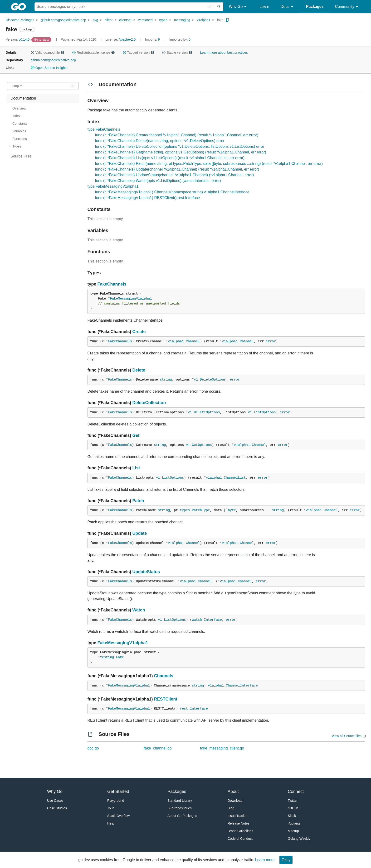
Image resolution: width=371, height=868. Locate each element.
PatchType (201, 510)
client (109, 20)
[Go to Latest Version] (42, 39)
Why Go (239, 7)
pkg (95, 20)
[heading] (20, 7)
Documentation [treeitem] (23, 98)
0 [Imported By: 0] (180, 39)
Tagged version (138, 52)
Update (139, 533)
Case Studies (57, 808)
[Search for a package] (125, 7)
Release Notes (239, 823)
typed (163, 20)
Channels (164, 676)
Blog (231, 808)
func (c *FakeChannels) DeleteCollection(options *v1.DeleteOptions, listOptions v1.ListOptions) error (179, 146)
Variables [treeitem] (19, 131)
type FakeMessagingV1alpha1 (113, 186)
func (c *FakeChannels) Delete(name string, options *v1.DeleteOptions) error (160, 141)
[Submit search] (219, 7)
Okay (286, 860)
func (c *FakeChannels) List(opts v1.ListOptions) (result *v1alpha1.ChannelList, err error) (170, 158)
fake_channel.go (158, 748)
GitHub (293, 808)
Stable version (177, 52)
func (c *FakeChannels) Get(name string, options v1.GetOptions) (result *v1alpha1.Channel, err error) (180, 152)
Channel (193, 341)
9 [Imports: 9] (153, 39)
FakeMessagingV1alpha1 (131, 299)
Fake (120, 657)
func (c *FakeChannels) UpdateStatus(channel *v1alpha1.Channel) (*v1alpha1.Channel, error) (174, 175)
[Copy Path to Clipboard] (227, 20)
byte (232, 510)
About (233, 792)
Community (347, 7)
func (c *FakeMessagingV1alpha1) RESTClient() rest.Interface (147, 198)
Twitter (293, 801)
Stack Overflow (118, 816)
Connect (296, 792)
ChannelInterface (242, 686)
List (136, 468)
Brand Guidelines (240, 831)
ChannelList (235, 478)
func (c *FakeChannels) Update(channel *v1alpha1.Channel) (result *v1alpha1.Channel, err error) (177, 169)
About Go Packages (182, 816)
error (271, 341)
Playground (116, 801)
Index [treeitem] (16, 116)
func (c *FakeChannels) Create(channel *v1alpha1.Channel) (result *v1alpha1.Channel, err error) (177, 135)
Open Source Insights (49, 68)
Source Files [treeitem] (21, 156)
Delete (139, 370)
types (185, 510)
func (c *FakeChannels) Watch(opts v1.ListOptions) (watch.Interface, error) (158, 181)
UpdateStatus (146, 572)
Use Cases (55, 801)
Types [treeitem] (17, 146)
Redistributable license (93, 52)
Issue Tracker (238, 816)
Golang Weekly (299, 839)
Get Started (118, 792)
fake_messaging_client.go (222, 748)
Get (136, 435)
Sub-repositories (180, 808)
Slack (292, 816)
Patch (138, 501)
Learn (264, 7)
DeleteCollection (149, 403)
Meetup (293, 831)
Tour (110, 808)
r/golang (294, 823)
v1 (196, 380)
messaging (182, 20)
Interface (213, 620)
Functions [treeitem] (20, 139)
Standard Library (180, 801)
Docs (288, 7)
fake (220, 20)
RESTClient (166, 699)
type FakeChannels (104, 129)
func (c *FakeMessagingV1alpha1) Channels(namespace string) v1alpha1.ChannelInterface (172, 192)
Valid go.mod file (48, 52)
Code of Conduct (240, 839)
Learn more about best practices (224, 52)
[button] (33, 52)
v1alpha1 (204, 20)
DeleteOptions (213, 380)
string (166, 380)
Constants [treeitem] (20, 124)
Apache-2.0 (127, 39)
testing (107, 657)
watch (197, 620)
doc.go (93, 748)
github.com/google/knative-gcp (63, 20)
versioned (145, 20)
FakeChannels (112, 284)
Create (139, 332)
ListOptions (265, 412)
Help (111, 823)
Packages (315, 7)
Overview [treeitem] (19, 108)
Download (235, 801)
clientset (125, 20)
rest (184, 709)
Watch (139, 610)
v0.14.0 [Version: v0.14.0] (18, 39)
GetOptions (202, 445)
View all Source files (347, 736)
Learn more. (265, 860)
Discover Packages (20, 20)
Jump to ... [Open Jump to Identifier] (18, 86)
